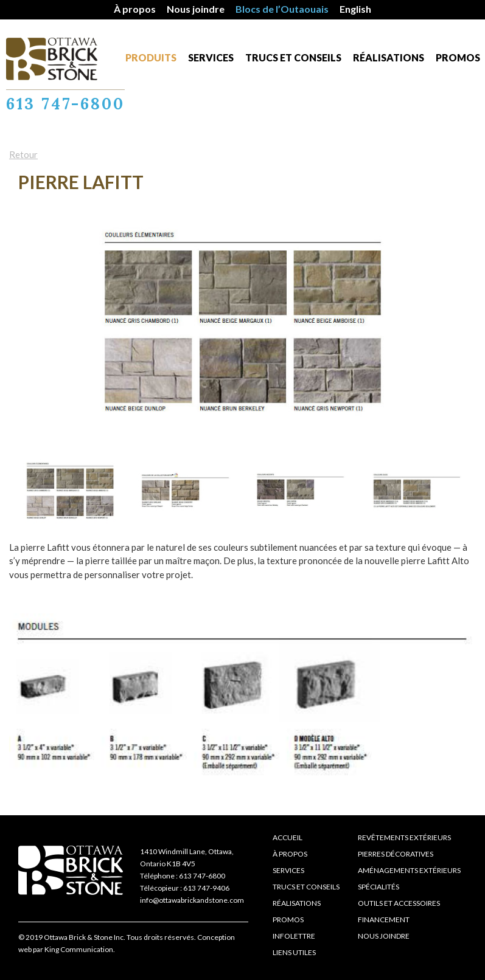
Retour (23, 154)
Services (211, 57)
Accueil (288, 837)
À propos (135, 9)
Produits (151, 57)
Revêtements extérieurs (404, 837)
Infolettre (294, 936)
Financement (384, 920)
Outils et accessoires (399, 903)
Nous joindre (196, 9)
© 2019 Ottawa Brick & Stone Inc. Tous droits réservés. (107, 937)
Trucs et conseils (293, 57)
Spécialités (379, 887)
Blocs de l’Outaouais (282, 9)
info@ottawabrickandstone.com (192, 900)
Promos (458, 57)
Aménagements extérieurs (409, 870)
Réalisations (389, 57)
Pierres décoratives (396, 854)
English (355, 9)
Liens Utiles (294, 952)
